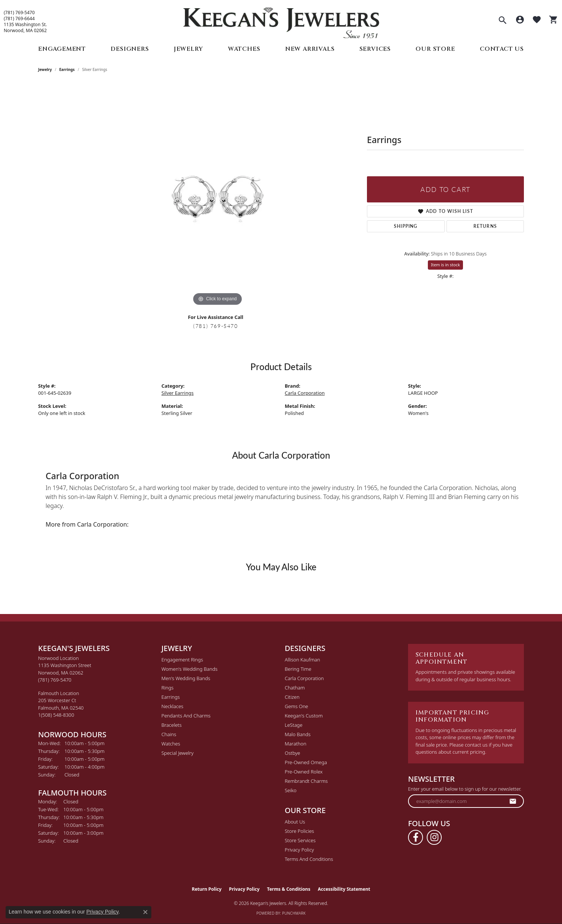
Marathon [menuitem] (296, 744)
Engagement (62, 49)
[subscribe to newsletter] (513, 801)
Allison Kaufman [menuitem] (302, 660)
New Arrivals (310, 49)
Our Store (435, 49)
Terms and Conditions (309, 859)
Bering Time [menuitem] (298, 669)
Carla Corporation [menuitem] (304, 678)
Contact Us (502, 49)
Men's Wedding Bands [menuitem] (186, 678)
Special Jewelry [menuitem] (177, 753)
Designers (130, 49)
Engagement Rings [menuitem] (182, 660)
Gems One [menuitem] (297, 706)
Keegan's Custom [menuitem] (304, 716)
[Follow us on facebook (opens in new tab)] (416, 837)
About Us (295, 822)
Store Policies (299, 831)
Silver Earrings (177, 393)
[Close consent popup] (145, 912)
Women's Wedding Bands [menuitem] (189, 669)
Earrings (67, 69)
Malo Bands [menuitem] (298, 734)
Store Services (300, 840)
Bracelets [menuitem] (172, 725)
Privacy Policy (299, 850)
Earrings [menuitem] (171, 697)
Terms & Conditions (289, 889)
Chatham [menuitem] (295, 688)
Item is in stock (445, 265)
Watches (244, 49)
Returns (485, 226)
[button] (503, 21)
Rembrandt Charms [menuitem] (306, 781)
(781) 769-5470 (19, 13)
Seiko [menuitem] (291, 790)
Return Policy (207, 889)
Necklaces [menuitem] (172, 706)
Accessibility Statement (344, 889)
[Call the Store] (55, 680)
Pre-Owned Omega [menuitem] (306, 762)
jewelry (45, 69)
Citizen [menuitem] (292, 697)
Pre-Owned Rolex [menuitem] (304, 772)
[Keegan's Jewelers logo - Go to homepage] (281, 21)
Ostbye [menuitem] (292, 753)
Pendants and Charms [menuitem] (186, 716)
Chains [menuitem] (169, 734)
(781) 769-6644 (19, 19)
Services (375, 49)
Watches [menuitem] (171, 744)
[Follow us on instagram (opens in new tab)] (434, 837)
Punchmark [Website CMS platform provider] (294, 913)
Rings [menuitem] (167, 688)
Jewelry (189, 49)
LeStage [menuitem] (294, 725)
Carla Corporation (305, 393)
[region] (217, 196)
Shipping (406, 226)
